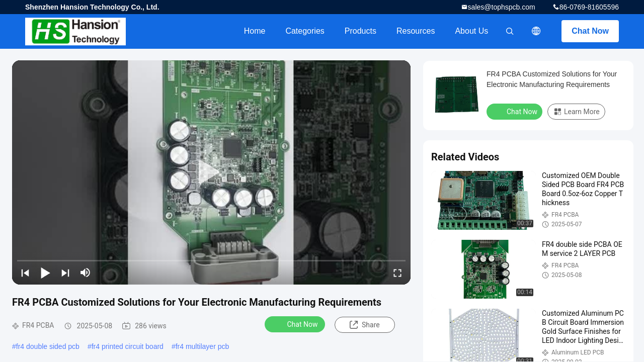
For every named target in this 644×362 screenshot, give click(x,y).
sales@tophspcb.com (502, 7)
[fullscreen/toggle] (397, 273)
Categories (305, 31)
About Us (471, 31)
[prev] (25, 273)
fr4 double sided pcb (48, 346)
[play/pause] (45, 273)
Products (360, 31)
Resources (416, 31)
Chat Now (590, 31)
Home (255, 31)
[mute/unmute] (86, 273)
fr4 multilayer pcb (203, 346)
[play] (211, 172)
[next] (65, 273)
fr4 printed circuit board (128, 346)
